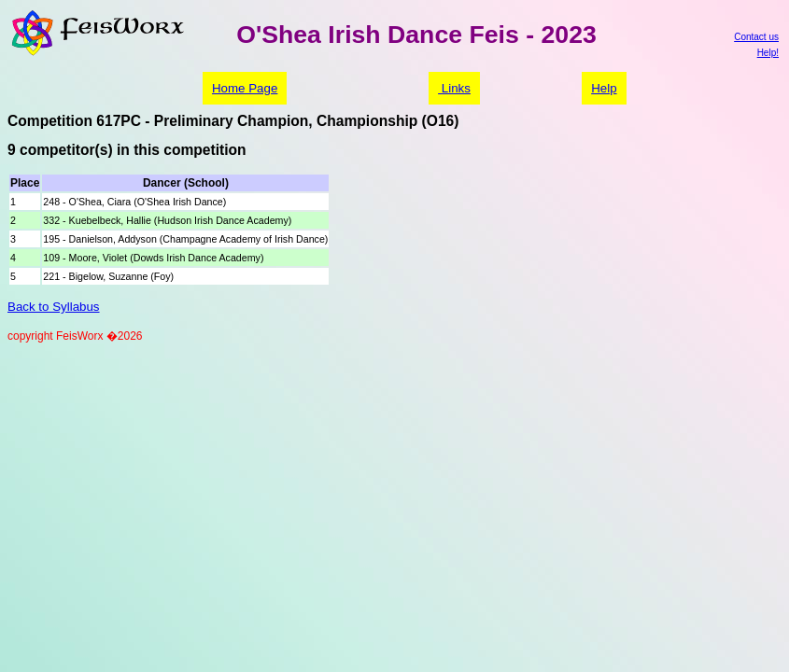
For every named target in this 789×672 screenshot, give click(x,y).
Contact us (756, 37)
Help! (768, 53)
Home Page (245, 88)
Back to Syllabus (54, 307)
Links (454, 88)
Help (604, 88)
